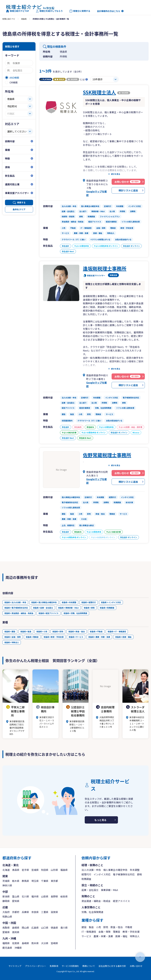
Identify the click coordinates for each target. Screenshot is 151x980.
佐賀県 (16, 943)
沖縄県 (18, 948)
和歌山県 (7, 917)
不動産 (129, 927)
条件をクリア (19, 209)
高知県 (16, 932)
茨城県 (6, 881)
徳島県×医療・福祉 (123, 637)
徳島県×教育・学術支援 (54, 637)
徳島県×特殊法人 (12, 642)
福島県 (64, 870)
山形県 (54, 870)
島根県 (16, 928)
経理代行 (86, 874)
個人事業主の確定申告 (115, 870)
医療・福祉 (121, 936)
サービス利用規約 (70, 966)
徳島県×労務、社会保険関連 (75, 613)
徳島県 (24, 19)
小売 (98, 927)
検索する (21, 202)
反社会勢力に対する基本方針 (112, 966)
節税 (140, 874)
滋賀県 (54, 912)
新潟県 (6, 896)
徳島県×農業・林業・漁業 (99, 637)
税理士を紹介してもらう (49, 11)
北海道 (6, 870)
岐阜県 (64, 896)
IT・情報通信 (89, 932)
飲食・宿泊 (117, 927)
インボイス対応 (102, 874)
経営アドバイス (121, 901)
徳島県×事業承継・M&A (68, 608)
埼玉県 (35, 881)
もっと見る (100, 820)
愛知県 (16, 901)
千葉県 (45, 881)
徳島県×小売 (42, 631)
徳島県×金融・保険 (13, 637)
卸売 (106, 927)
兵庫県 (25, 912)
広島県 (35, 928)
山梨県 (45, 896)
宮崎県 (54, 943)
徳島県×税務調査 (107, 608)
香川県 (64, 928)
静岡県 (6, 901)
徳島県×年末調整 (69, 602)
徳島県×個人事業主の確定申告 (44, 602)
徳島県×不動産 (96, 631)
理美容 (117, 932)
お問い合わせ (136, 966)
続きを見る (116, 174)
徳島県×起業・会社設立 (43, 608)
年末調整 (135, 870)
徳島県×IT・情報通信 (117, 631)
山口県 (45, 928)
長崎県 (25, 943)
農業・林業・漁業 (103, 936)
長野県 (54, 896)
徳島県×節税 (89, 608)
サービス (86, 936)
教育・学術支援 (131, 932)
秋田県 (45, 870)
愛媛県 (6, 932)
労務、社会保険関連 (92, 912)
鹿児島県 (7, 948)
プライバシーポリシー (35, 966)
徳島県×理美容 (32, 637)
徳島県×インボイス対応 (111, 602)
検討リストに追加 (128, 190)
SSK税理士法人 (99, 92)
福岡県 (6, 943)
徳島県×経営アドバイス (48, 613)
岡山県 (25, 928)
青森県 (16, 870)
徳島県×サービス (76, 637)
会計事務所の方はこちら (109, 11)
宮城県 (35, 870)
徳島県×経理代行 (89, 602)
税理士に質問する (80, 11)
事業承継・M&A (109, 890)
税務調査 (86, 879)
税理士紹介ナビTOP (18, 11)
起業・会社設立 (90, 890)
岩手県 (25, 870)
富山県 (16, 896)
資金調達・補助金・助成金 (96, 901)
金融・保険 (104, 932)
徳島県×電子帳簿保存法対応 (16, 608)
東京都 (54, 881)
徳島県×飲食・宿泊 (77, 631)
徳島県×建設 (10, 631)
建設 (84, 927)
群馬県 (25, 881)
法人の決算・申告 (91, 870)
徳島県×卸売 (58, 631)
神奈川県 (7, 885)
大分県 (45, 943)
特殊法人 (135, 936)
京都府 (16, 912)
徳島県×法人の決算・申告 (15, 602)
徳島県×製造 (26, 631)
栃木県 (16, 881)
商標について (89, 966)
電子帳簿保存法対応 (124, 874)
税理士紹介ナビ (9, 19)
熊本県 (35, 943)
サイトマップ (15, 966)
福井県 (35, 896)
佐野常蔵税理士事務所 (107, 455)
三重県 (45, 912)
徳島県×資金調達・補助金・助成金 (19, 613)
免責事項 (54, 966)
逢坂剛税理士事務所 (105, 268)
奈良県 (35, 912)
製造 (91, 927)
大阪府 (6, 912)
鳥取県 (6, 928)
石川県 (25, 896)
